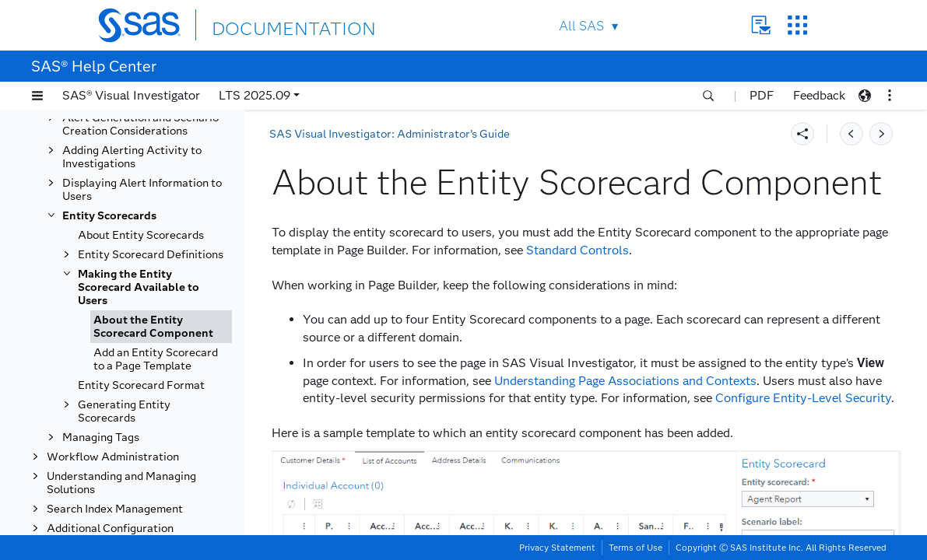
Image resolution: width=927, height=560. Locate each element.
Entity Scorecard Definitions (151, 255)
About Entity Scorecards (141, 235)
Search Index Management (115, 509)
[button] (37, 96)
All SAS (581, 26)
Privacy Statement (557, 548)
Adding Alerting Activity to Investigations (132, 157)
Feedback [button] (819, 95)
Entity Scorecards (109, 216)
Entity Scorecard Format (141, 385)
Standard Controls (578, 250)
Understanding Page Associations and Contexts (625, 381)
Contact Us (761, 25)
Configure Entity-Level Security (803, 398)
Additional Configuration (110, 528)
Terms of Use (636, 548)
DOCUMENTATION (269, 24)
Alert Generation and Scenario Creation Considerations (140, 124)
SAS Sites (797, 25)
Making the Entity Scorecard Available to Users (139, 287)
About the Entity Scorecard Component (153, 327)
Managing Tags (101, 437)
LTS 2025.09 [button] (255, 95)
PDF (762, 95)
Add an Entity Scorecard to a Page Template (156, 359)
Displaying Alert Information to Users (142, 190)
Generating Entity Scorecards (124, 411)
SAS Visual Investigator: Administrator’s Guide (390, 134)
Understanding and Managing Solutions (121, 483)
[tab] (161, 327)
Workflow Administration (113, 457)
